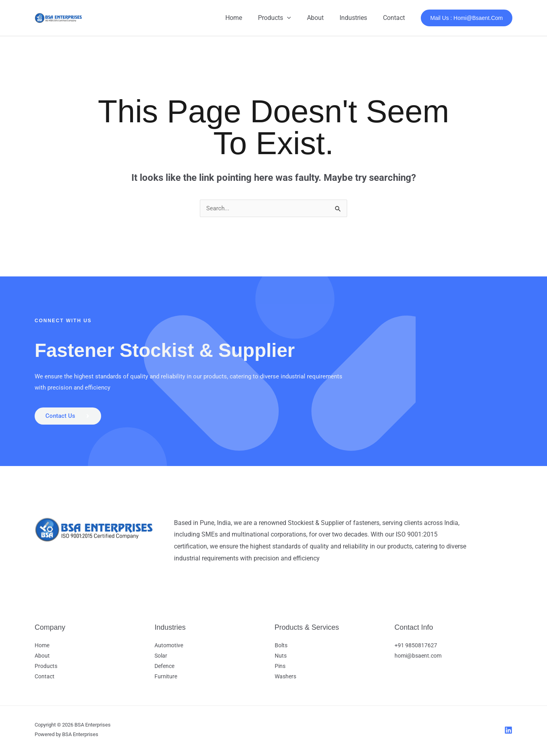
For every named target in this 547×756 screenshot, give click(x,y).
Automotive (169, 648)
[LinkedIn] (508, 732)
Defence (164, 668)
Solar (161, 658)
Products (286, 18)
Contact (396, 18)
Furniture (166, 679)
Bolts (281, 648)
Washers (285, 679)
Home (248, 18)
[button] (298, 18)
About (323, 18)
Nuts (281, 658)
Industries (358, 18)
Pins (280, 668)
